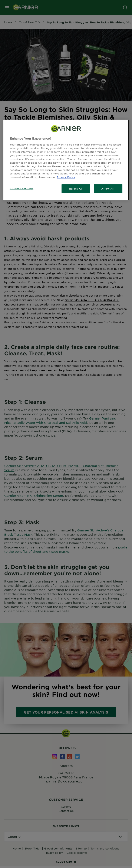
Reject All (76, 188)
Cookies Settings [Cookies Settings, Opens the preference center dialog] (22, 188)
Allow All (108, 188)
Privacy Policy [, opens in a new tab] (66, 177)
